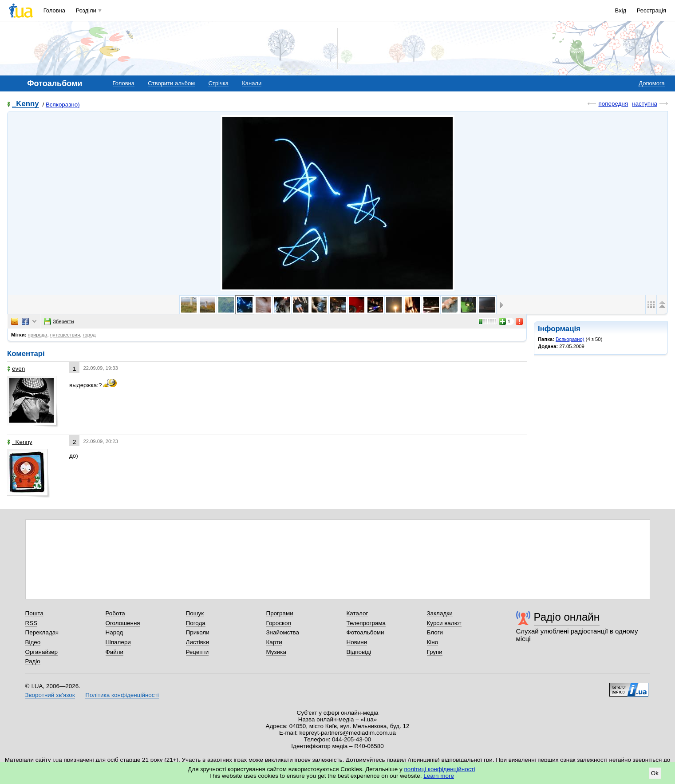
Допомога (651, 83)
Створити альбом (171, 83)
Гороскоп (279, 623)
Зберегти (59, 321)
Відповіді (359, 652)
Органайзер (41, 652)
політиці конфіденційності (440, 769)
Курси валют (444, 623)
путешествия (65, 335)
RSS (32, 623)
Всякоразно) (63, 105)
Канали (252, 83)
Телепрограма (366, 623)
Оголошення (123, 623)
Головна (54, 10)
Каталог (357, 613)
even (16, 369)
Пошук (195, 613)
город (89, 335)
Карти (274, 642)
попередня (613, 104)
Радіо (33, 661)
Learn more (439, 776)
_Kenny (26, 104)
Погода (196, 623)
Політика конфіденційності (122, 695)
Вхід (621, 10)
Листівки (198, 642)
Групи (435, 652)
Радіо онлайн (567, 617)
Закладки (440, 613)
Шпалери (118, 642)
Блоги (435, 632)
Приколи (198, 632)
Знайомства (283, 632)
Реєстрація (651, 10)
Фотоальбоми (365, 632)
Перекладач (42, 632)
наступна (645, 104)
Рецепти (197, 652)
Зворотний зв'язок (50, 695)
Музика (276, 652)
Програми (280, 613)
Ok (655, 773)
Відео (33, 642)
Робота (115, 613)
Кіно (433, 642)
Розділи (86, 10)
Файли (115, 652)
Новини (357, 642)
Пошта (34, 613)
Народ (114, 632)
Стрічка (218, 83)
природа (38, 335)
